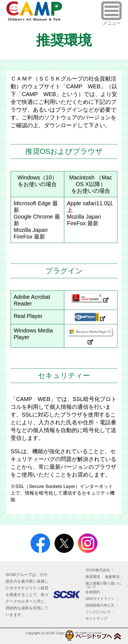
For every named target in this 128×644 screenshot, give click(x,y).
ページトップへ (93, 635)
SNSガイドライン (100, 599)
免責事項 (112, 577)
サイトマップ (96, 619)
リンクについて (98, 612)
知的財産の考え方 (100, 605)
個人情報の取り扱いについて (104, 585)
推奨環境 (93, 577)
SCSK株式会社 (98, 570)
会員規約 (93, 592)
